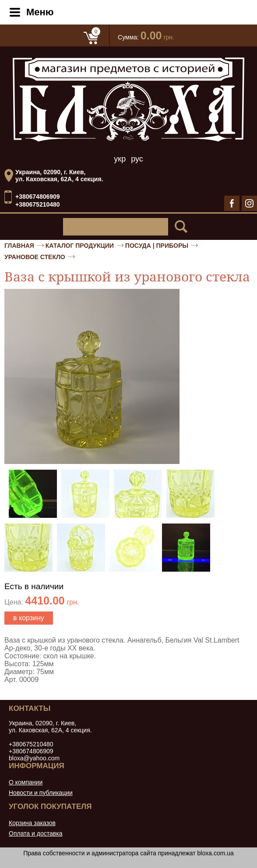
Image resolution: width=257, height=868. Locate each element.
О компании (26, 782)
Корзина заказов (32, 823)
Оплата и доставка (35, 833)
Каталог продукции (80, 246)
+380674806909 (38, 197)
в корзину (29, 618)
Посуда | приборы (157, 246)
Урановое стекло (35, 257)
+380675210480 (38, 204)
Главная (19, 246)
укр (120, 159)
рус (137, 159)
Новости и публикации (41, 793)
